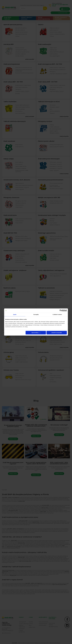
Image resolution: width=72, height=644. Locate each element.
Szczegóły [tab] (36, 314)
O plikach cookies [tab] (57, 314)
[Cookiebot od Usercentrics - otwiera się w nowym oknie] (61, 311)
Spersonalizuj (36, 333)
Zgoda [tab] (15, 314)
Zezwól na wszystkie (57, 333)
